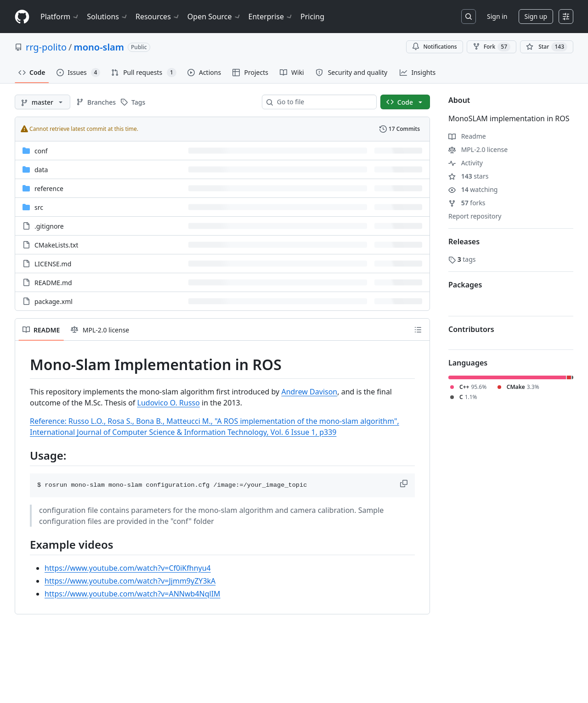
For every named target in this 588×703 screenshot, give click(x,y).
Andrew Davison (309, 392)
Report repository (475, 216)
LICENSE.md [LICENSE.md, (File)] (53, 264)
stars (468, 176)
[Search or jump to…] (469, 17)
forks (467, 203)
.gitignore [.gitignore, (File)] (49, 226)
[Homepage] (22, 17)
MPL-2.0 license (478, 149)
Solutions (107, 17)
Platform (60, 17)
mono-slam (99, 47)
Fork (492, 47)
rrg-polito (46, 47)
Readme (467, 136)
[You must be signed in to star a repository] (547, 47)
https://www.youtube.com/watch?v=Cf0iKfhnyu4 (128, 568)
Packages (465, 285)
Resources (158, 17)
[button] (405, 484)
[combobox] (323, 102)
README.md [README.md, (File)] (53, 283)
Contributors (471, 329)
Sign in (497, 16)
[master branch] (42, 102)
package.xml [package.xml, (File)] (54, 301)
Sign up (536, 16)
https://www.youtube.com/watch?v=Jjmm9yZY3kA (130, 581)
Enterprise (271, 17)
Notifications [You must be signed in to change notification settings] (434, 47)
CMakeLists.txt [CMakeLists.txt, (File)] (56, 245)
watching (473, 189)
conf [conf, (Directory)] (41, 151)
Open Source (214, 17)
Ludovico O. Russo (169, 403)
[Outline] (418, 330)
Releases (464, 242)
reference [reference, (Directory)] (49, 188)
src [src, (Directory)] (39, 207)
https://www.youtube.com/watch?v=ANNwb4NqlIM (133, 594)
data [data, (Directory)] (41, 170)
